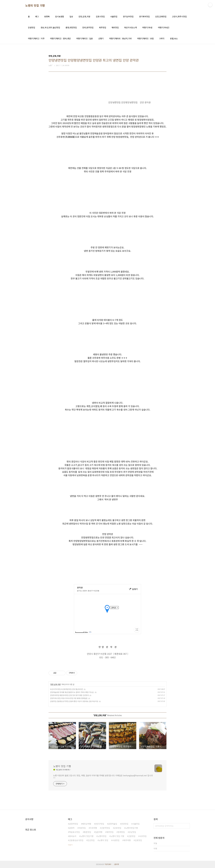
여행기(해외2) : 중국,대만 (60, 38)
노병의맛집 (102, 836)
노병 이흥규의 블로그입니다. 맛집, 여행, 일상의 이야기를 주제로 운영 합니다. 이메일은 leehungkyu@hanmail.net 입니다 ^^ (103, 777)
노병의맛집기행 (132, 828)
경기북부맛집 (144, 16)
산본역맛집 (106, 828)
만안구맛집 (100, 824)
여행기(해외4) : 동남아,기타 (120, 38)
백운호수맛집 (74, 832)
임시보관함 (60, 16)
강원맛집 (32, 27)
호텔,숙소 (174, 38)
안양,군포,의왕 (84, 16)
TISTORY (108, 864)
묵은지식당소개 (130, 27)
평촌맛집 (87, 832)
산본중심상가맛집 (76, 840)
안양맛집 (125, 824)
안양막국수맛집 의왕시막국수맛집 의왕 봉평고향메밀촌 (69, 698)
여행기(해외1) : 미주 (36, 38)
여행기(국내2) (164, 27)
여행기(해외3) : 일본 (85, 38)
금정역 (72, 828)
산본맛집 (132, 836)
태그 (37, 16)
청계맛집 (121, 832)
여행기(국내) (147, 27)
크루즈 (162, 38)
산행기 (101, 38)
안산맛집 (91, 840)
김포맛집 (138, 840)
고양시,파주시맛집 (179, 16)
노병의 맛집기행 (87, 836)
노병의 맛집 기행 (35, 5)
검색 (187, 826)
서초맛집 (143, 836)
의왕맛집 (82, 828)
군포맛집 (118, 828)
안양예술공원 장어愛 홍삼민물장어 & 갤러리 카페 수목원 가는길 (72, 692)
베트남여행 (87, 824)
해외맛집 (115, 27)
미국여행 (93, 828)
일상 (71, 16)
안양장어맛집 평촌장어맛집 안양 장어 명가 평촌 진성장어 (69, 695)
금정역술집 (113, 824)
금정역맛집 (74, 824)
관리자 (117, 864)
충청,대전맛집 (71, 27)
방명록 (47, 16)
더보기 (70, 845)
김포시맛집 (100, 16)
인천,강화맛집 (161, 16)
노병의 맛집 (103, 840)
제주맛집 (103, 27)
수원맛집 (116, 840)
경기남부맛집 (128, 16)
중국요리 (73, 836)
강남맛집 (132, 832)
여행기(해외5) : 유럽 (145, 38)
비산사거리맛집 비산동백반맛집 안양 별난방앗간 (67, 689)
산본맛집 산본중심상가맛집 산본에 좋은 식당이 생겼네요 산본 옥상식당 (74, 701)
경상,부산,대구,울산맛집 (50, 27)
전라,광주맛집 (88, 27)
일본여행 (99, 832)
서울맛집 (114, 16)
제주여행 (127, 840)
